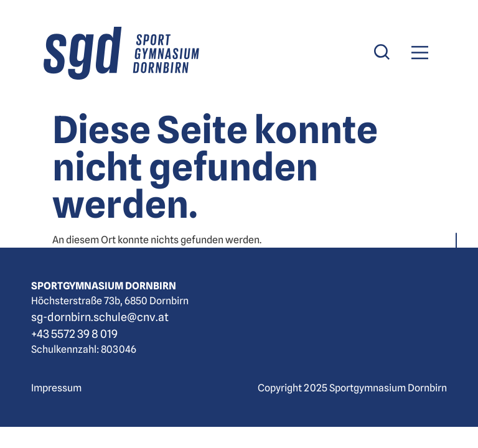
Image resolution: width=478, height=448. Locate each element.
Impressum (56, 388)
